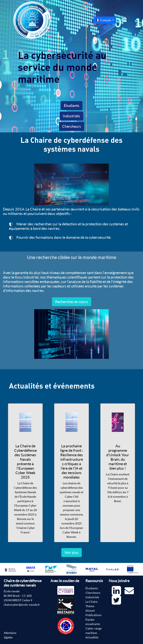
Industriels (71, 116)
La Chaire (92, 602)
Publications (93, 615)
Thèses (90, 606)
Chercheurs (72, 126)
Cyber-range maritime (94, 631)
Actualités (92, 637)
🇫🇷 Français (104, 20)
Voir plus (71, 552)
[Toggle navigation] (124, 20)
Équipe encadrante (93, 622)
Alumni (90, 611)
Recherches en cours (72, 302)
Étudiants (72, 106)
